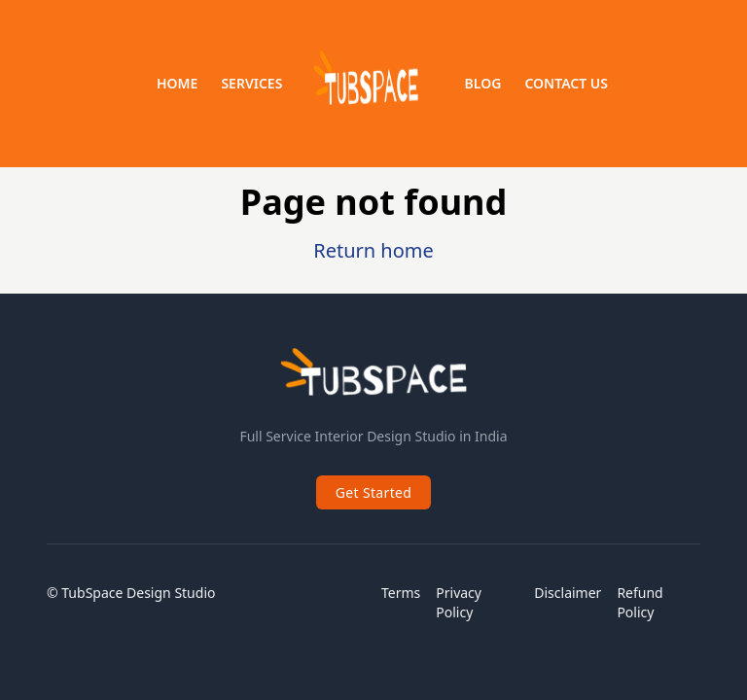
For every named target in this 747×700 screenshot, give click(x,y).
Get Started (374, 492)
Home (177, 83)
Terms (401, 593)
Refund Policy (640, 602)
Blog (483, 83)
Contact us (566, 83)
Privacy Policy (459, 602)
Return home (373, 250)
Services (251, 83)
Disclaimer (568, 593)
